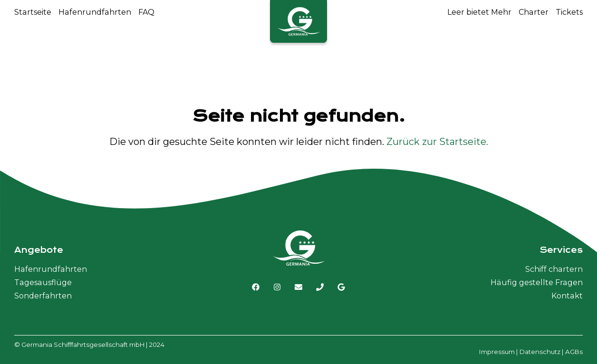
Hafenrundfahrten (95, 12)
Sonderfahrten (43, 296)
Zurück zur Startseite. (437, 142)
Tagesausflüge (43, 283)
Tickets (569, 12)
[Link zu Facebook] (256, 287)
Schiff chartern (554, 269)
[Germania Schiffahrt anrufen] (320, 287)
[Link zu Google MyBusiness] (341, 287)
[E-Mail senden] (298, 287)
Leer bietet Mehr (479, 12)
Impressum (497, 352)
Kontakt (567, 296)
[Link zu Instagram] (277, 287)
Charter (534, 12)
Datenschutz (540, 352)
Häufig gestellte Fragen (537, 283)
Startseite (33, 12)
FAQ (146, 12)
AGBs (574, 352)
